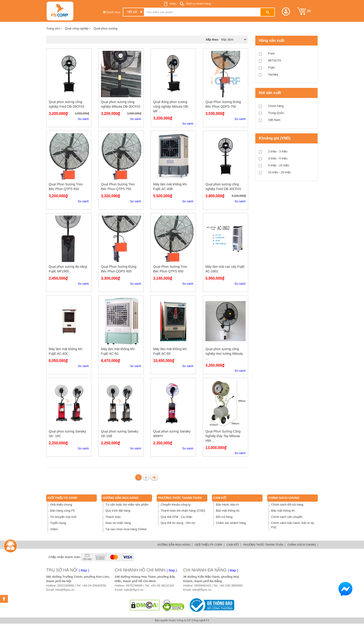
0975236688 (134, 586)
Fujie (271, 67)
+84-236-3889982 (231, 586)
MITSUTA (275, 60)
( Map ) (84, 570)
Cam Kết (220, 498)
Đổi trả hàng (224, 517)
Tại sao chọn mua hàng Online (126, 529)
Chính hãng (276, 106)
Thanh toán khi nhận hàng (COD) (183, 511)
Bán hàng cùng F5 (62, 511)
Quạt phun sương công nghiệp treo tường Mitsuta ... (224, 354)
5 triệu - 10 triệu (279, 165)
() (304, 11)
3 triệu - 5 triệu (278, 158)
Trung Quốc (276, 113)
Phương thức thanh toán (180, 498)
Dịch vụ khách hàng (198, 4)
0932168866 (66, 586)
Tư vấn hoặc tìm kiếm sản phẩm (127, 505)
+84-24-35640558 (94, 586)
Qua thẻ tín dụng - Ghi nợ (178, 523)
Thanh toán (113, 517)
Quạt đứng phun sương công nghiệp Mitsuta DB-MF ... (171, 106)
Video (173, 4)
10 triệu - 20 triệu (279, 172)
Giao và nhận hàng (118, 523)
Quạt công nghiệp (78, 28)
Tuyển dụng (58, 523)
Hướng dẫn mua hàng (121, 498)
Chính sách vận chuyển (287, 517)
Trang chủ (54, 28)
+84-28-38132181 (162, 586)
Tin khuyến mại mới (63, 517)
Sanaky (273, 74)
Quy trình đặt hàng (118, 511)
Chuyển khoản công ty (176, 505)
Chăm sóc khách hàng (231, 523)
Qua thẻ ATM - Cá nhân (176, 517)
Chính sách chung (284, 498)
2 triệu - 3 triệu (278, 151)
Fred (271, 53)
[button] (286, 11)
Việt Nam (274, 120)
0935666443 (203, 586)
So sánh (83, 119)
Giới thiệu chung (61, 505)
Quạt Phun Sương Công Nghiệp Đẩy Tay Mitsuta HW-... (223, 436)
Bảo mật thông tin (228, 511)
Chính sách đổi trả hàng (287, 505)
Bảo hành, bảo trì (227, 505)
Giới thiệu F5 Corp (62, 498)
